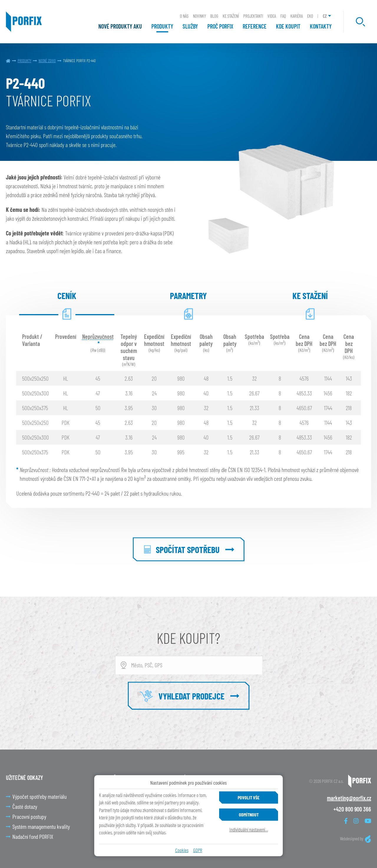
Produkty (24, 61)
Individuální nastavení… (249, 829)
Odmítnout (249, 815)
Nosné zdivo (47, 61)
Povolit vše (249, 797)
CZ (325, 16)
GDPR (198, 850)
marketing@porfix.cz (349, 798)
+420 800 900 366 (352, 809)
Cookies (182, 850)
